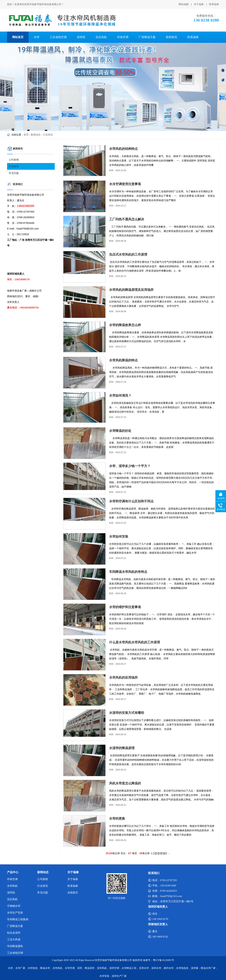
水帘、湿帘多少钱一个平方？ (130, 466)
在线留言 (73, 893)
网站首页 (18, 37)
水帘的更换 (117, 819)
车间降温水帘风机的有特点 (128, 572)
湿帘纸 (81, 37)
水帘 (37, 37)
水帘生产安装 (15, 913)
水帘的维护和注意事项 (125, 607)
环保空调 (123, 37)
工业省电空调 (58, 37)
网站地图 (184, 4)
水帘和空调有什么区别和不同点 (131, 501)
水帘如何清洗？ (120, 396)
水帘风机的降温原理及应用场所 (131, 290)
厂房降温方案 (147, 37)
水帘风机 (12, 886)
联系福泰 (214, 4)
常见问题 (14, 173)
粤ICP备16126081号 (163, 960)
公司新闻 (14, 160)
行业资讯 (48, 135)
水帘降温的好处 (120, 431)
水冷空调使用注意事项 (125, 184)
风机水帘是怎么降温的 (125, 783)
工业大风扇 (14, 939)
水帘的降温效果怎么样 (125, 325)
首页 (26, 135)
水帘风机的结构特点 (123, 149)
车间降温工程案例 (18, 919)
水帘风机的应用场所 (123, 678)
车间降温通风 (15, 946)
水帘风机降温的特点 (123, 360)
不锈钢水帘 (14, 906)
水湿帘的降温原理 (122, 748)
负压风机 (101, 37)
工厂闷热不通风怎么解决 (127, 219)
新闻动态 (36, 135)
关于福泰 (199, 4)
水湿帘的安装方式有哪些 (127, 713)
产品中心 (13, 872)
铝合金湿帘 (14, 933)
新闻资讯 (171, 37)
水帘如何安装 (119, 537)
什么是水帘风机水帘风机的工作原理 (135, 642)
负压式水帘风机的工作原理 (128, 255)
